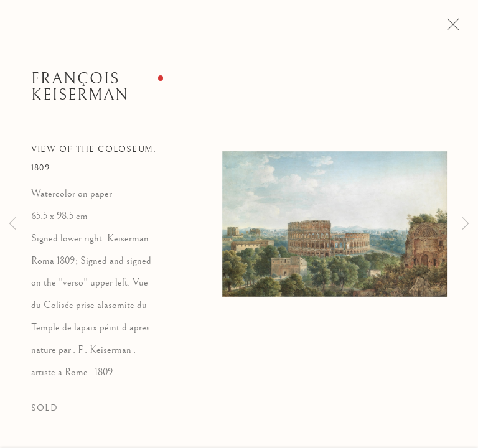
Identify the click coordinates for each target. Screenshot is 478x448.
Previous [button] (12, 224)
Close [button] (453, 28)
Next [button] (466, 224)
